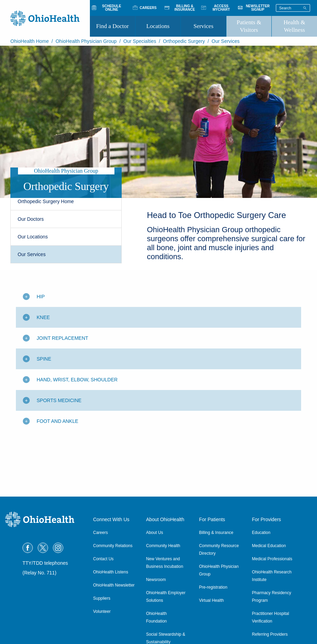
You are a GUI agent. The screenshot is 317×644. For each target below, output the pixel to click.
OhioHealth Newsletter (114, 585)
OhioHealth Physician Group (86, 41)
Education (261, 533)
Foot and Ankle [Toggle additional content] (57, 421)
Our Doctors (31, 219)
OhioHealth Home (30, 41)
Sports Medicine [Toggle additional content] (59, 400)
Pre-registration (213, 587)
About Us (154, 533)
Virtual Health (212, 600)
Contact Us (103, 559)
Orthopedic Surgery (184, 41)
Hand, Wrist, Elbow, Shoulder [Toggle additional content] (77, 380)
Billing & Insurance (216, 533)
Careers (100, 533)
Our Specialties (140, 41)
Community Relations (113, 546)
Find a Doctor (112, 26)
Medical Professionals (272, 559)
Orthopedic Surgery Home (46, 201)
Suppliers (102, 598)
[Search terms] (293, 8)
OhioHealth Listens (110, 572)
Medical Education (269, 546)
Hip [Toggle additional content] (41, 297)
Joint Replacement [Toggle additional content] (62, 338)
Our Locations (33, 237)
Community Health (163, 546)
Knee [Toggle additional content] (43, 317)
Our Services (32, 254)
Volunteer (102, 611)
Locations (158, 26)
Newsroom (156, 580)
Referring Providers (270, 634)
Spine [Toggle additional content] (44, 359)
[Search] (305, 8)
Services (204, 26)
